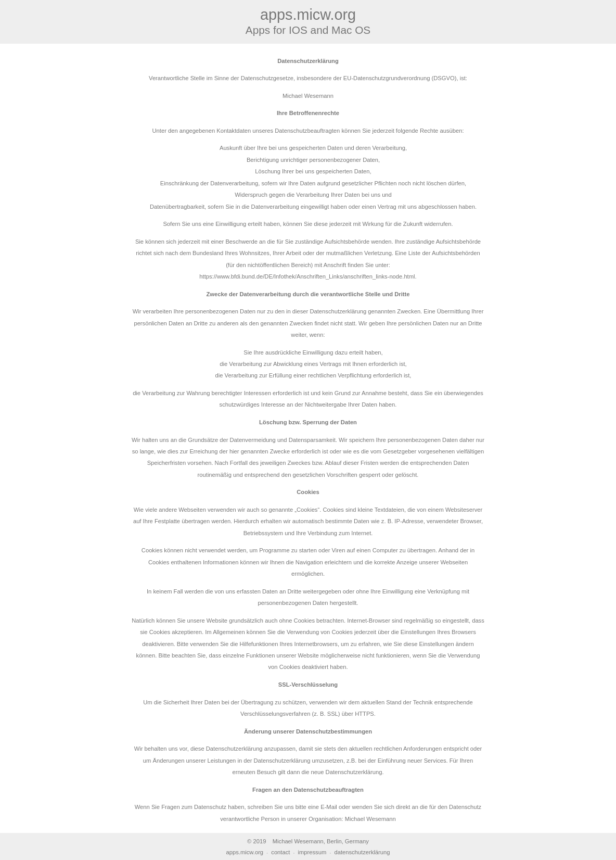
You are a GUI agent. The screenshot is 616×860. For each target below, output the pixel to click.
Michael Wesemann (370, 819)
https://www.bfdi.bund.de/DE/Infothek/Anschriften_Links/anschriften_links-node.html (307, 276)
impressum (312, 852)
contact (280, 852)
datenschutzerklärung (362, 852)
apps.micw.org (245, 852)
